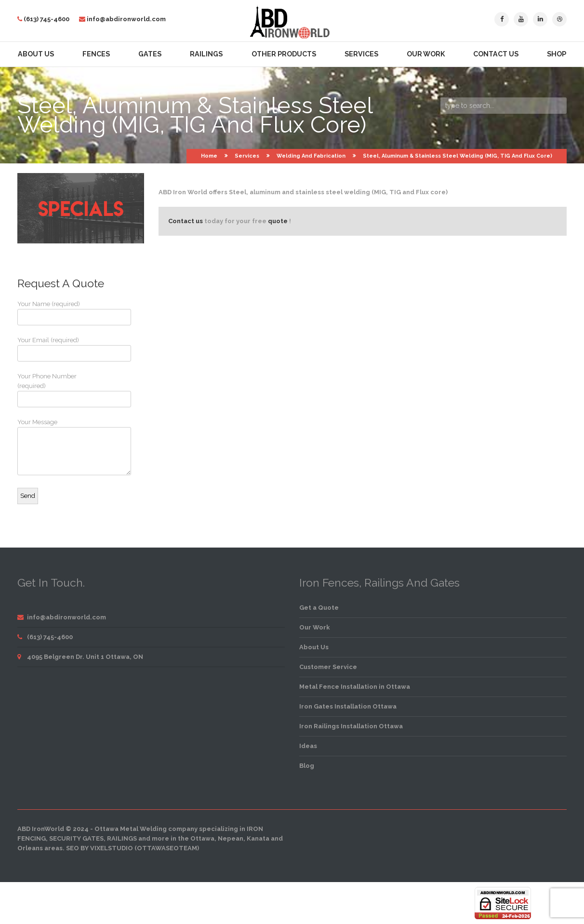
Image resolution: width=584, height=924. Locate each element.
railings (122, 838)
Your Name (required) (53, 313)
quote (278, 221)
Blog (307, 766)
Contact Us (496, 54)
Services (361, 54)
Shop (557, 54)
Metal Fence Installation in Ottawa (355, 687)
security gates (76, 838)
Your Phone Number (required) (53, 390)
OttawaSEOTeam (167, 848)
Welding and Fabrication (311, 156)
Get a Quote (319, 608)
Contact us (186, 221)
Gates (150, 54)
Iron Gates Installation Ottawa (348, 706)
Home (209, 156)
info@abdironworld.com (126, 19)
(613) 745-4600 (46, 19)
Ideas (308, 746)
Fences (96, 54)
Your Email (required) (53, 349)
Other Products (284, 54)
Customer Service (328, 667)
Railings (206, 54)
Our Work (426, 54)
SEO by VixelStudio (100, 848)
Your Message (53, 447)
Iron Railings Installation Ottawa (351, 726)
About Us (36, 54)
